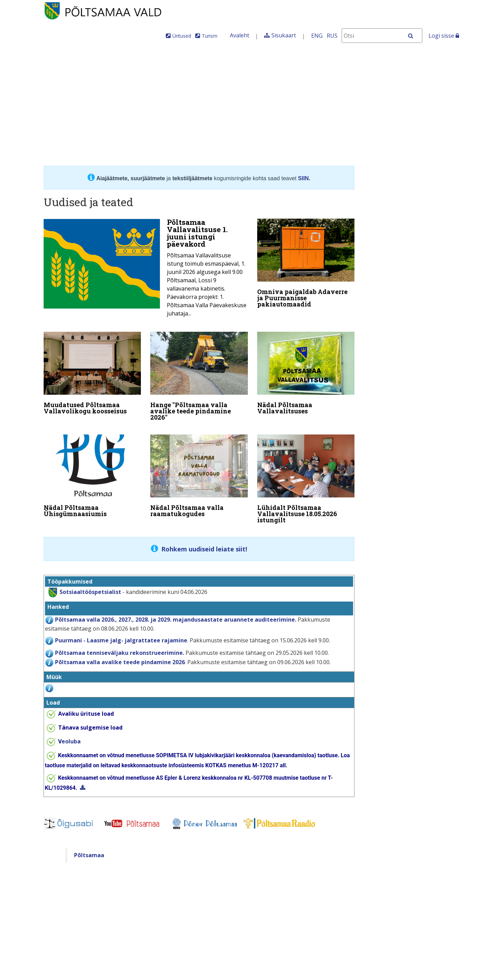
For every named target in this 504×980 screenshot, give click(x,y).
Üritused (182, 36)
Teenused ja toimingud (222, 60)
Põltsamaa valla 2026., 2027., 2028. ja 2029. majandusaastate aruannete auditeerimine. (176, 615)
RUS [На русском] (332, 36)
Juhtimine (104, 60)
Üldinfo (58, 60)
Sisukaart (284, 35)
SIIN (303, 178)
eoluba (69, 736)
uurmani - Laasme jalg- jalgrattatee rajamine (123, 635)
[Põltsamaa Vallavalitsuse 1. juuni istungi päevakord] (146, 270)
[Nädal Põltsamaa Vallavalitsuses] (306, 372)
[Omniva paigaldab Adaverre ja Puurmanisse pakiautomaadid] (306, 265)
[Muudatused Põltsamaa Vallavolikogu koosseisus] (92, 372)
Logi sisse (444, 36)
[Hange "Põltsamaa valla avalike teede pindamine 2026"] (199, 375)
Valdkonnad (157, 60)
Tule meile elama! (304, 60)
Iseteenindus (370, 60)
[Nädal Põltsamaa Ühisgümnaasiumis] (92, 473)
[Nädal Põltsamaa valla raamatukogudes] (199, 473)
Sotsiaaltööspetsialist (90, 587)
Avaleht (240, 35)
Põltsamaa (89, 850)
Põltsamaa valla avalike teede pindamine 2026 (120, 657)
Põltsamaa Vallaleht (432, 60)
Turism (210, 36)
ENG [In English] (317, 36)
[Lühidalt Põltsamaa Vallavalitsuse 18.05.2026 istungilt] (306, 476)
